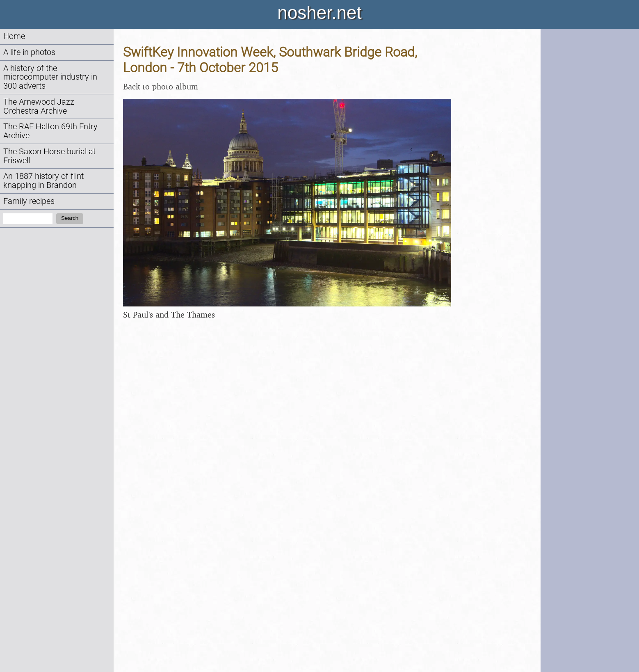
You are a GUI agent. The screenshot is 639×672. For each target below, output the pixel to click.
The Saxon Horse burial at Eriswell (49, 156)
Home (14, 36)
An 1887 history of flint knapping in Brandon (43, 181)
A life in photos (29, 52)
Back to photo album (161, 86)
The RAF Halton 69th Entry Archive (50, 131)
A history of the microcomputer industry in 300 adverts (50, 77)
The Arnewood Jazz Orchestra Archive (39, 106)
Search (70, 218)
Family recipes (29, 201)
